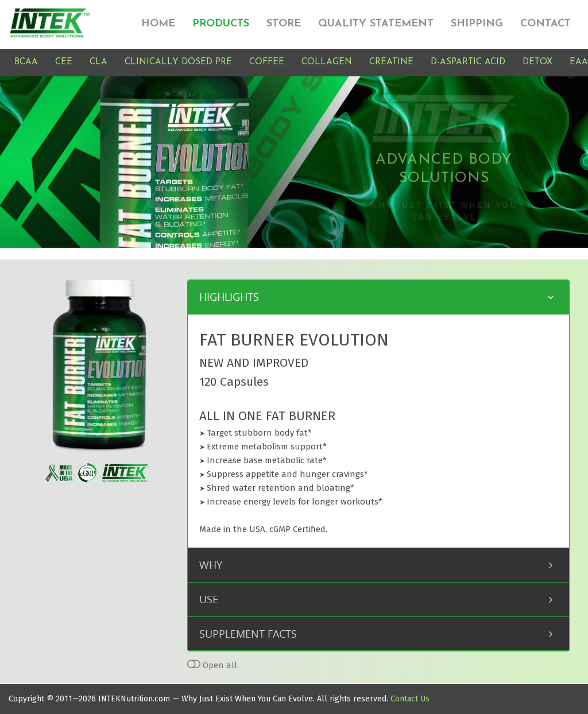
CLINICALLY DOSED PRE (178, 62)
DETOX (537, 62)
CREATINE (391, 62)
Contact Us (410, 699)
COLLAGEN (327, 62)
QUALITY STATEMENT (376, 24)
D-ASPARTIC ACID (468, 62)
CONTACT (546, 24)
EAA (579, 62)
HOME (158, 24)
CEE (64, 62)
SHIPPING (477, 24)
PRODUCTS (221, 24)
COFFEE (267, 62)
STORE (284, 24)
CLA (98, 62)
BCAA (26, 62)
